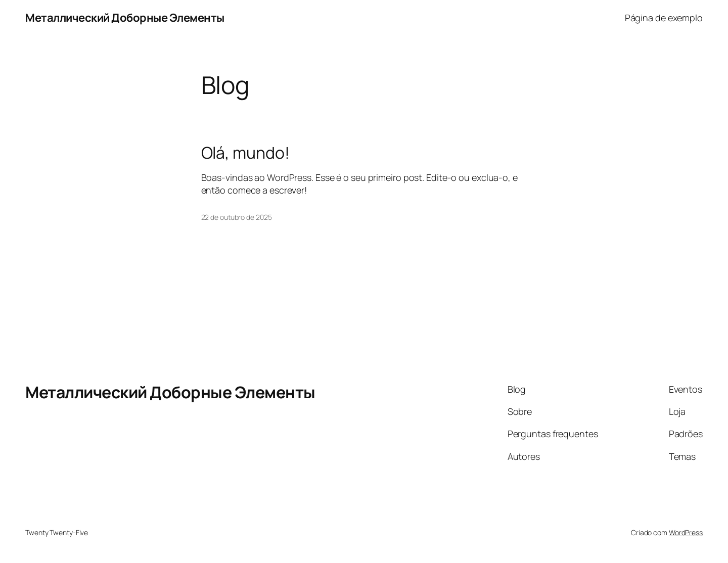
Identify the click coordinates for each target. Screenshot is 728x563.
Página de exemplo (664, 18)
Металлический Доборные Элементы (125, 18)
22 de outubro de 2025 (237, 217)
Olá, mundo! (245, 153)
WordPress (686, 532)
